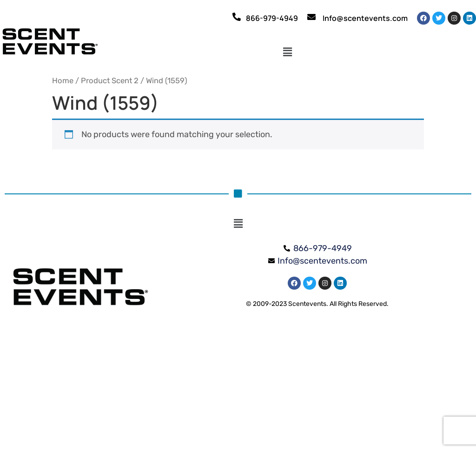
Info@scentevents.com (365, 18)
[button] (288, 53)
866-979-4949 (272, 18)
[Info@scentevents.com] (311, 17)
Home (63, 81)
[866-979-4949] (237, 17)
